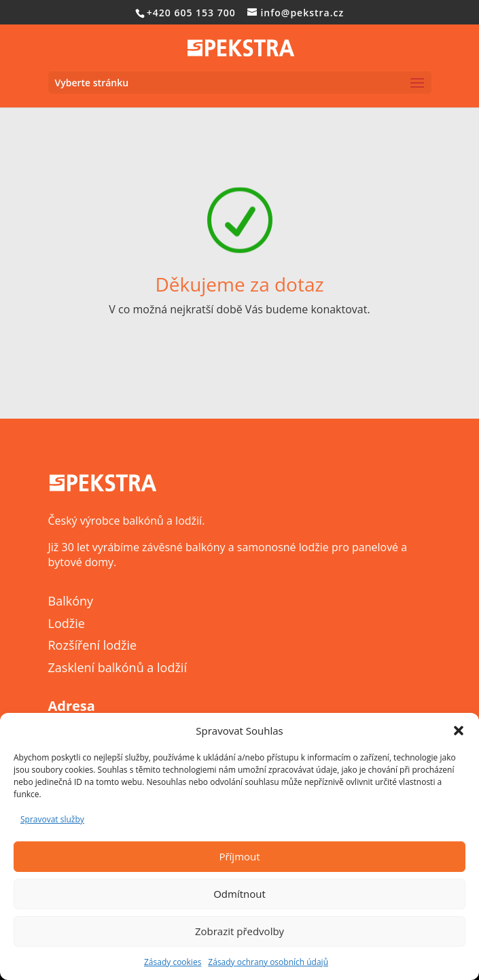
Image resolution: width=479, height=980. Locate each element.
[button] (459, 731)
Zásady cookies (173, 962)
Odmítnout (239, 894)
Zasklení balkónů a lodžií (118, 667)
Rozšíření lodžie (93, 645)
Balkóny (71, 601)
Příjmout (239, 856)
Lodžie (67, 623)
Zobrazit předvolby (239, 931)
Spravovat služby (52, 819)
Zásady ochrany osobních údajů (268, 962)
